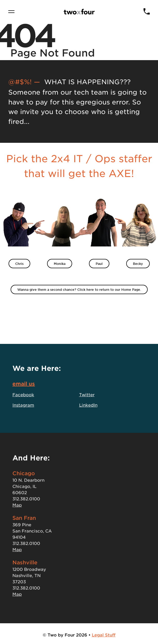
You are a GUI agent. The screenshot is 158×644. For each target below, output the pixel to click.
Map (17, 510)
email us (24, 385)
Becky (138, 264)
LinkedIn (88, 406)
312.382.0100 (26, 504)
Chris (19, 264)
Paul (99, 264)
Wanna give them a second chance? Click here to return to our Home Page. (79, 289)
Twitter (87, 396)
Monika (60, 264)
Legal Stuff (104, 635)
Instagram (23, 406)
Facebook (23, 396)
